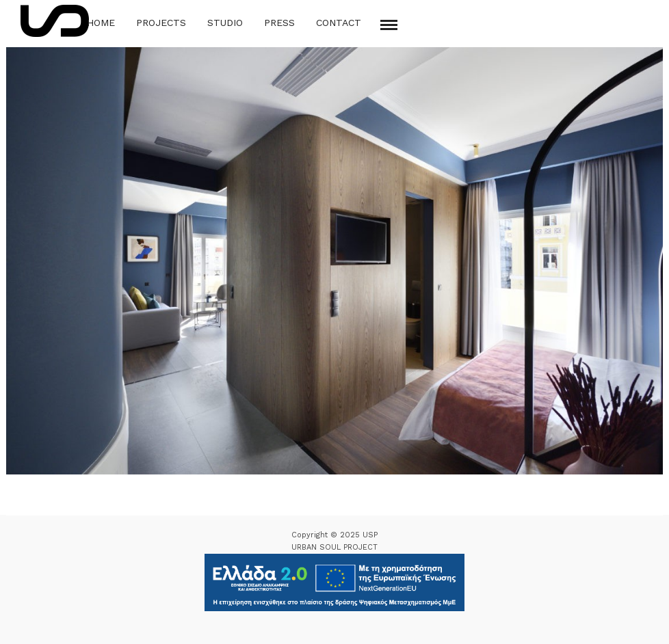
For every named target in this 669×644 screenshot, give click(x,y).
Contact (339, 23)
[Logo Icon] (55, 21)
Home (101, 23)
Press (279, 23)
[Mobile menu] (389, 25)
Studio (225, 23)
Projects (161, 23)
